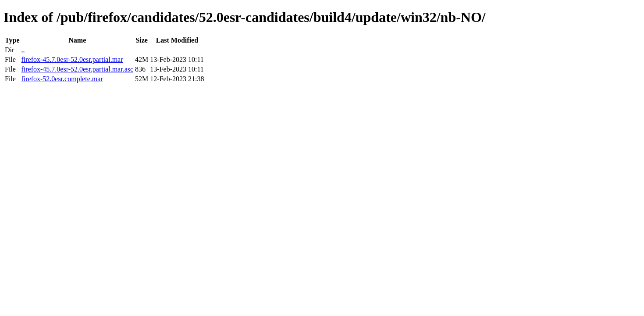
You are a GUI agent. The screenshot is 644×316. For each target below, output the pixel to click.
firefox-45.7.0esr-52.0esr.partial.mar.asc (77, 69)
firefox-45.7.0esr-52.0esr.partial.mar (72, 59)
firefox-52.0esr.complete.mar (62, 79)
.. (23, 50)
